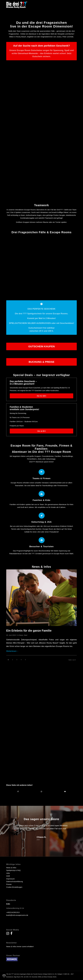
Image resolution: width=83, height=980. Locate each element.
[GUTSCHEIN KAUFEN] (41, 346)
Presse (9, 884)
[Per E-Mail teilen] (65, 792)
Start (26, 635)
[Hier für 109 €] (41, 396)
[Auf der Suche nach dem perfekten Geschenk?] (41, 51)
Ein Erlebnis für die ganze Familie (29, 631)
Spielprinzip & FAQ (13, 870)
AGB (8, 876)
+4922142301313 (13, 912)
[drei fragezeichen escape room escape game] (34, 5)
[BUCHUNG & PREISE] (41, 362)
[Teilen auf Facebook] (18, 792)
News (21, 635)
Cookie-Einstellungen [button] (14, 887)
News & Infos (11, 868)
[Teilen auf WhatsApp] (41, 792)
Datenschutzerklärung (15, 881)
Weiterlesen (13, 651)
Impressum (10, 879)
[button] (4, 976)
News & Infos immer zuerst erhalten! (20, 946)
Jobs (8, 873)
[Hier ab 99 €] (41, 431)
